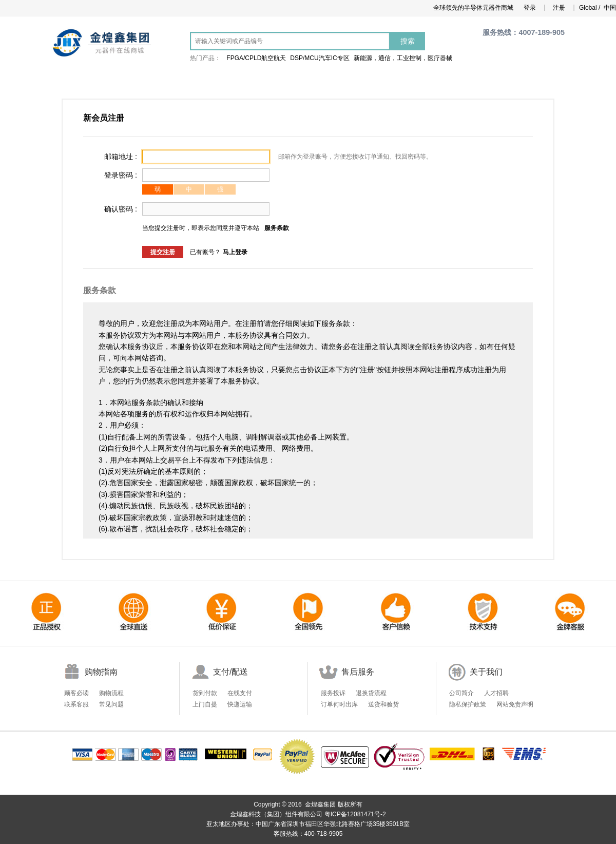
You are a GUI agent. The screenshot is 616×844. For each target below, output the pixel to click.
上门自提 (205, 704)
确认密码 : (121, 209)
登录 (530, 8)
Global (587, 8)
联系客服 (76, 704)
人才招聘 (496, 693)
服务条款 (277, 228)
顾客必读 (76, 693)
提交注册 (163, 252)
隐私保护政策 (468, 704)
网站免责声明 (515, 704)
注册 (559, 8)
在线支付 (240, 693)
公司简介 (461, 693)
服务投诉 (333, 693)
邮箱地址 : (121, 157)
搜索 (408, 41)
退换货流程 (371, 693)
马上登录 (235, 252)
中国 (609, 8)
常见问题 (111, 704)
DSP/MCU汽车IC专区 (320, 58)
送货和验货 (383, 704)
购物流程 (111, 693)
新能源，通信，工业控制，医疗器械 (403, 58)
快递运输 (240, 704)
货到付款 (205, 693)
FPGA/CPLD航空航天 (256, 58)
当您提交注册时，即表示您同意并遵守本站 (201, 228)
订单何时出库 (339, 704)
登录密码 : (121, 175)
